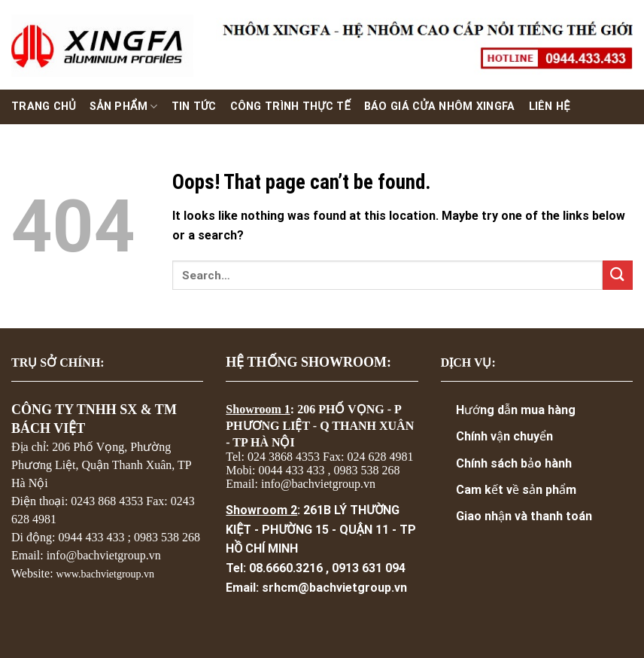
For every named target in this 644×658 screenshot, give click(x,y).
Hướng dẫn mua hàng (516, 410)
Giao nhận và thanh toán (524, 516)
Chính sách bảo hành (514, 463)
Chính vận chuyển (504, 436)
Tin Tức (194, 107)
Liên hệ (550, 107)
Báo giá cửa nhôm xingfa (440, 107)
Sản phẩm (124, 107)
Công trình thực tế (290, 107)
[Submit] (618, 275)
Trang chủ (44, 107)
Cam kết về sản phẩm (516, 490)
